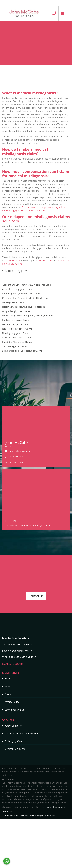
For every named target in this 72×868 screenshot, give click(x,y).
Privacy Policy (12, 702)
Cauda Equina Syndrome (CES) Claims (21, 294)
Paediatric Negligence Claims (17, 342)
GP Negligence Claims (13, 302)
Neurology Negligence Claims (17, 329)
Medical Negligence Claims (16, 320)
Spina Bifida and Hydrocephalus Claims (22, 351)
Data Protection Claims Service (21, 733)
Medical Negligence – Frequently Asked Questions (28, 316)
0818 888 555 (13, 260)
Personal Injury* (13, 726)
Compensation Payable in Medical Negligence (25, 298)
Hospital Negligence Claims (16, 311)
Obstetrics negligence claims (17, 337)
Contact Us (36, 596)
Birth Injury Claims (14, 741)
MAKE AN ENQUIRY (13, 664)
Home (8, 679)
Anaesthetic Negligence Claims (18, 289)
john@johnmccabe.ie (20, 451)
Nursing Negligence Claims (16, 333)
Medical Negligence (15, 749)
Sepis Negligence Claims (15, 346)
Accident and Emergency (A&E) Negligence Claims (27, 285)
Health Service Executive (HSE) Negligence (24, 307)
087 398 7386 (45, 260)
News (7, 686)
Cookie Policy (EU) (14, 710)
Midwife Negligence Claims (16, 324)
